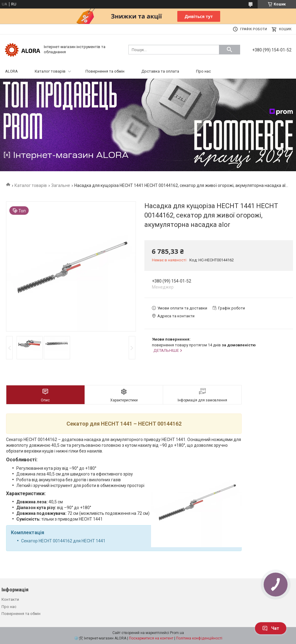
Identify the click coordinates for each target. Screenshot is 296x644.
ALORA (11, 71)
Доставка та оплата (160, 71)
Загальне (61, 185)
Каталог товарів (50, 71)
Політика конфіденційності (199, 638)
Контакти (10, 599)
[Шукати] (230, 50)
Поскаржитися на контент (151, 638)
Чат (271, 628)
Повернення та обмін (105, 71)
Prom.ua (177, 633)
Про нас (203, 71)
